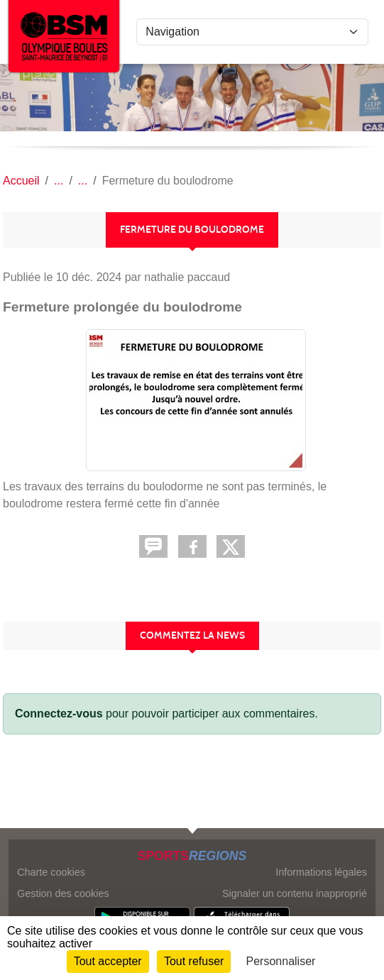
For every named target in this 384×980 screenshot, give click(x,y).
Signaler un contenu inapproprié (295, 893)
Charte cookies (51, 872)
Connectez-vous (59, 714)
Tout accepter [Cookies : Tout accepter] (108, 961)
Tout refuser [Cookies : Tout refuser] (194, 961)
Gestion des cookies (63, 893)
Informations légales (321, 872)
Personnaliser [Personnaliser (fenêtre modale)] (281, 961)
